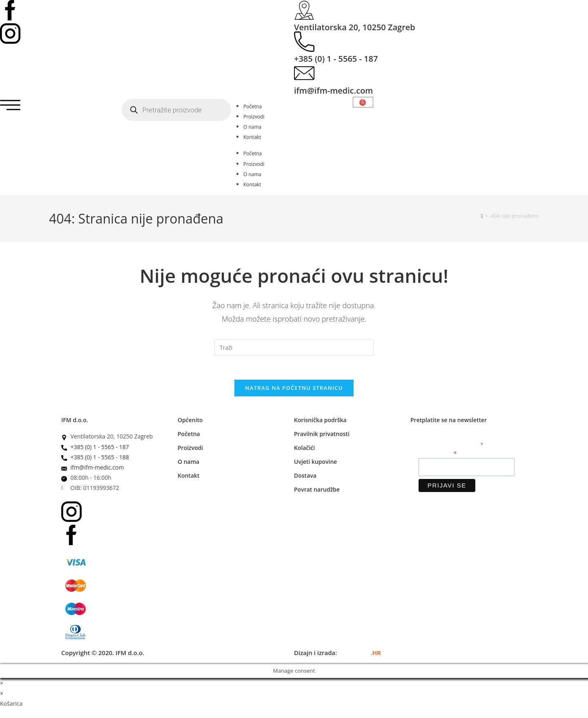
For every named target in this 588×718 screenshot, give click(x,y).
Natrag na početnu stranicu (294, 389)
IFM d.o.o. (75, 421)
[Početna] (482, 216)
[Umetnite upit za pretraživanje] (294, 348)
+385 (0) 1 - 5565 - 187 (336, 59)
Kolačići (304, 449)
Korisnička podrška (320, 421)
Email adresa (438, 454)
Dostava (305, 477)
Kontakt (252, 137)
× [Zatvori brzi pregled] (2, 684)
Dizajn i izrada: (337, 653)
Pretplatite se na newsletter (449, 421)
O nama (252, 127)
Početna (253, 106)
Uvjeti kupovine (315, 463)
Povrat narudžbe (317, 491)
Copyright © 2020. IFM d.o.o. (103, 653)
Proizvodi (254, 117)
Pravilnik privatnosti (322, 435)
